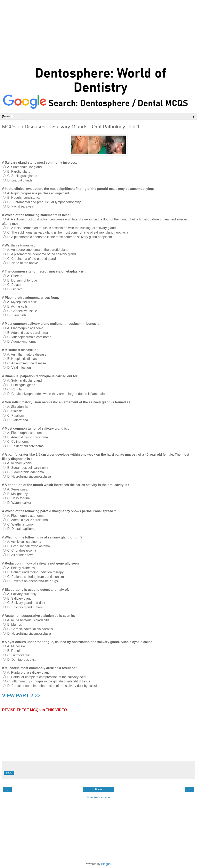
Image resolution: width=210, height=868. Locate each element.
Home (98, 789)
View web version (98, 797)
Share (9, 773)
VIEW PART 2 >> (21, 695)
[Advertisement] (98, 35)
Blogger (106, 864)
